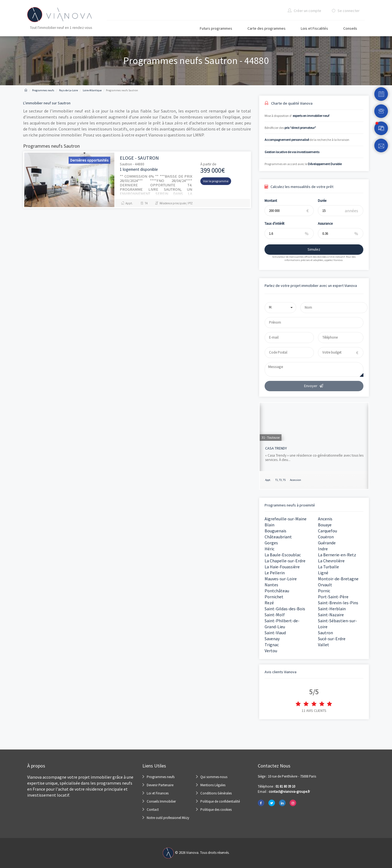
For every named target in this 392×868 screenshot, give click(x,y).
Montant (266, 201)
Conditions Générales (216, 793)
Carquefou (327, 531)
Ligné (323, 573)
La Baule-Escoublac (283, 555)
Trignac (272, 645)
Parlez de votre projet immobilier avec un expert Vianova (311, 286)
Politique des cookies (216, 810)
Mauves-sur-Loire (281, 579)
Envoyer (314, 386)
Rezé (269, 603)
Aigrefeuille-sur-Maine (286, 519)
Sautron (325, 633)
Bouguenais (275, 531)
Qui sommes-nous (214, 777)
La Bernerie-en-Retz (337, 555)
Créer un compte (304, 11)
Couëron (326, 537)
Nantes (271, 585)
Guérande (327, 543)
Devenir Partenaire (160, 785)
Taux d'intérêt (270, 224)
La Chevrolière (331, 561)
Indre (323, 549)
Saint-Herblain (332, 609)
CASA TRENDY (276, 448)
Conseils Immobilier (161, 801)
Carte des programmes (267, 28)
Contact (153, 810)
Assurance (321, 224)
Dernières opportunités (89, 160)
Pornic (324, 591)
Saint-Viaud (275, 633)
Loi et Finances (158, 793)
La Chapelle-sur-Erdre (285, 561)
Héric (269, 549)
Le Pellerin (275, 573)
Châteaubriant (278, 537)
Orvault (325, 585)
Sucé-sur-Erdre (332, 639)
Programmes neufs (161, 777)
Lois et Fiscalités (314, 28)
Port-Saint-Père (333, 597)
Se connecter (346, 11)
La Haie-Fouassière (282, 567)
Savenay (272, 639)
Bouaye (325, 525)
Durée (318, 201)
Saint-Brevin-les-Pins (338, 603)
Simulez (309, 249)
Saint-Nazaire (331, 615)
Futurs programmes (216, 28)
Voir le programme (216, 181)
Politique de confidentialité (220, 801)
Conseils (350, 28)
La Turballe (328, 567)
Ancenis (325, 519)
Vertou (271, 651)
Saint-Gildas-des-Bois (285, 609)
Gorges (271, 543)
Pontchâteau (277, 591)
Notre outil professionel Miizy (168, 818)
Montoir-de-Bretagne (338, 579)
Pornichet (274, 597)
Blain (269, 525)
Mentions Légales (213, 785)
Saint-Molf (275, 615)
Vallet (324, 645)
